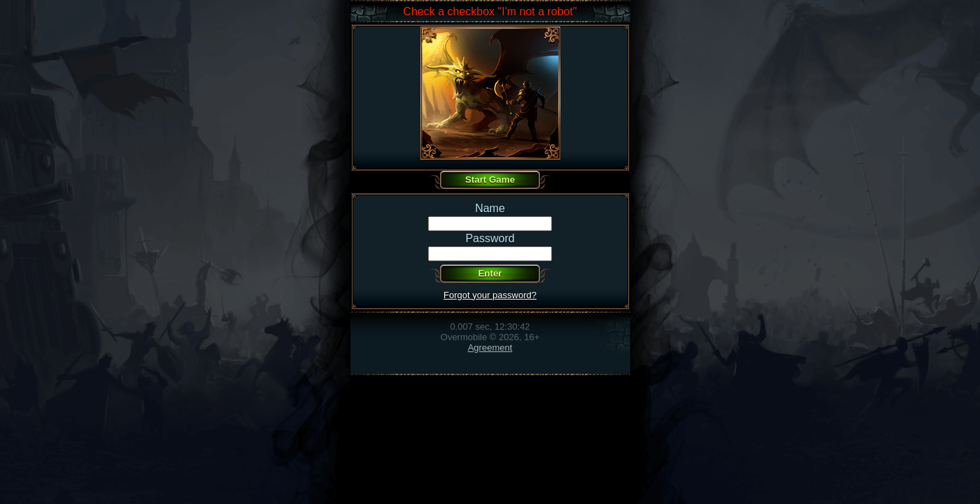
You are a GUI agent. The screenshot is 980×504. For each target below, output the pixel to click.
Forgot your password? (490, 295)
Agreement (490, 348)
